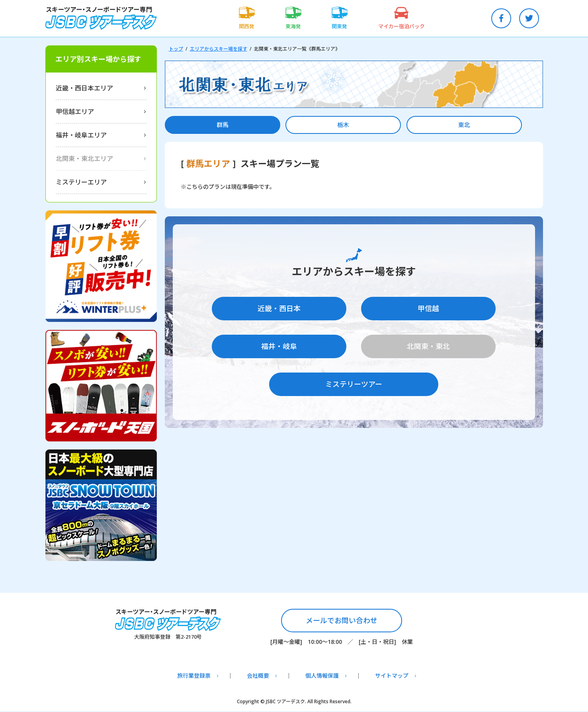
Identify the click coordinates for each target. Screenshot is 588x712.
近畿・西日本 (279, 310)
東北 (402, 125)
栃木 (306, 125)
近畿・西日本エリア (84, 88)
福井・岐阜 (279, 346)
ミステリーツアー (354, 382)
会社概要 (258, 676)
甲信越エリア (75, 112)
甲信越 (428, 310)
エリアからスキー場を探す (219, 49)
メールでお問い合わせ (342, 621)
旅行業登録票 (194, 676)
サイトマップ (392, 676)
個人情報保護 (322, 676)
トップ (176, 49)
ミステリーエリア (81, 182)
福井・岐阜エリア (81, 135)
